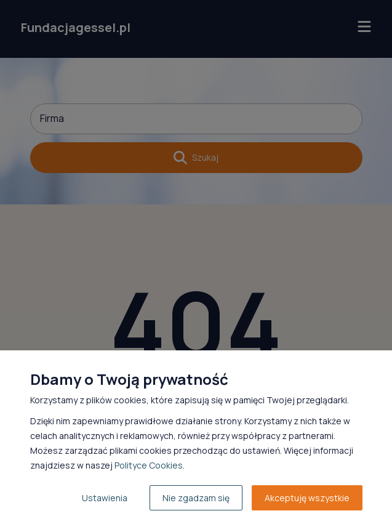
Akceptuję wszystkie (307, 498)
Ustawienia (105, 498)
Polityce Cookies (149, 465)
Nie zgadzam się (196, 498)
